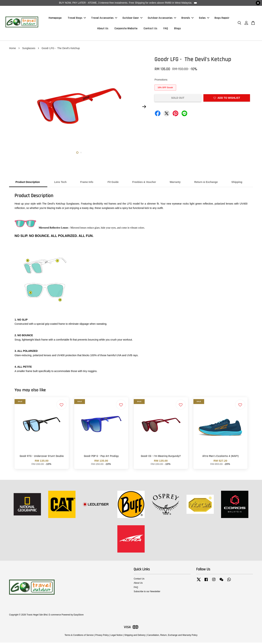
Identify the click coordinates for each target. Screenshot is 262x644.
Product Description (28, 184)
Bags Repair (222, 19)
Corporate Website (126, 29)
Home (12, 50)
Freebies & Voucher (144, 184)
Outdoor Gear (132, 19)
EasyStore (79, 616)
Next (144, 108)
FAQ (166, 29)
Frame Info (87, 184)
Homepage (55, 19)
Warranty (175, 184)
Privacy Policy (102, 637)
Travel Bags (77, 19)
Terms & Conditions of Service (79, 637)
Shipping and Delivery (135, 637)
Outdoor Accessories (162, 19)
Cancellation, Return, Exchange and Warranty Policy (172, 637)
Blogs (177, 29)
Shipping (237, 184)
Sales (204, 19)
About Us (103, 29)
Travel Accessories (104, 19)
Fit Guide (113, 184)
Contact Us (150, 29)
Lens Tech (60, 184)
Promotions (161, 81)
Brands (187, 19)
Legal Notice (116, 637)
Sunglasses (29, 50)
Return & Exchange (206, 184)
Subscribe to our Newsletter (147, 593)
